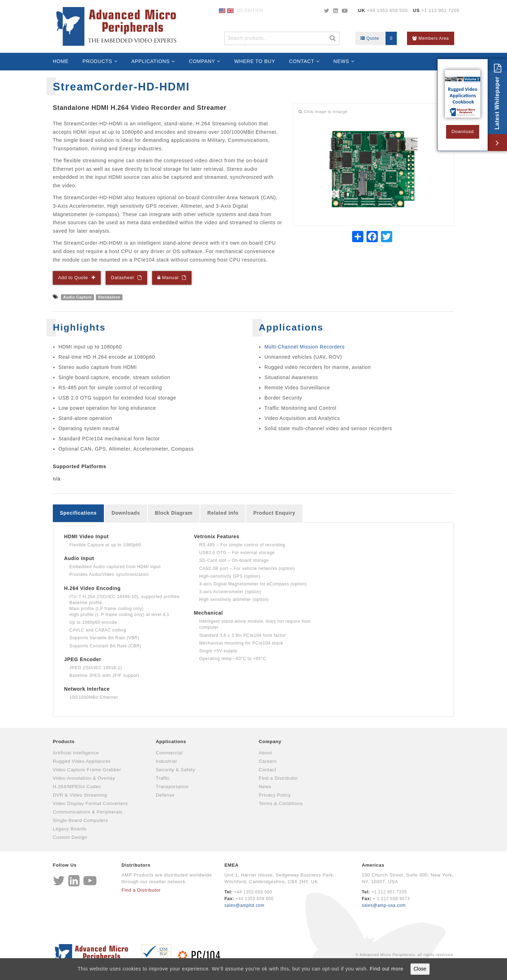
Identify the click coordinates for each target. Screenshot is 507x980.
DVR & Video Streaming (80, 795)
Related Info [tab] (223, 513)
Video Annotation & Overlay (84, 778)
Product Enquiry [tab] (274, 513)
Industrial (167, 761)
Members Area (431, 38)
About (265, 753)
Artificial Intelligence (76, 753)
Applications (151, 61)
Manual (168, 278)
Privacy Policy (275, 795)
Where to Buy (255, 61)
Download (462, 131)
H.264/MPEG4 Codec (77, 787)
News (341, 61)
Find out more (386, 969)
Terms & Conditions (281, 803)
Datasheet (123, 278)
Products (97, 61)
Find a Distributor (278, 778)
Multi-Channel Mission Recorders (305, 347)
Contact (302, 61)
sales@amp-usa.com (384, 905)
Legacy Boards (70, 829)
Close (420, 969)
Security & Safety (176, 770)
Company (202, 61)
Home (61, 61)
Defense (165, 795)
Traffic (163, 778)
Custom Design (70, 837)
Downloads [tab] (126, 513)
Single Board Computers (80, 820)
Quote (379, 38)
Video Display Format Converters (90, 803)
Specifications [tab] (78, 513)
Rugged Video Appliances (82, 761)
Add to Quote (73, 278)
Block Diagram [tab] (174, 513)
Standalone (109, 297)
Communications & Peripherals (88, 812)
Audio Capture (78, 297)
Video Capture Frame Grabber (87, 770)
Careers (268, 761)
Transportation (172, 787)
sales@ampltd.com (245, 905)
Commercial (169, 753)
